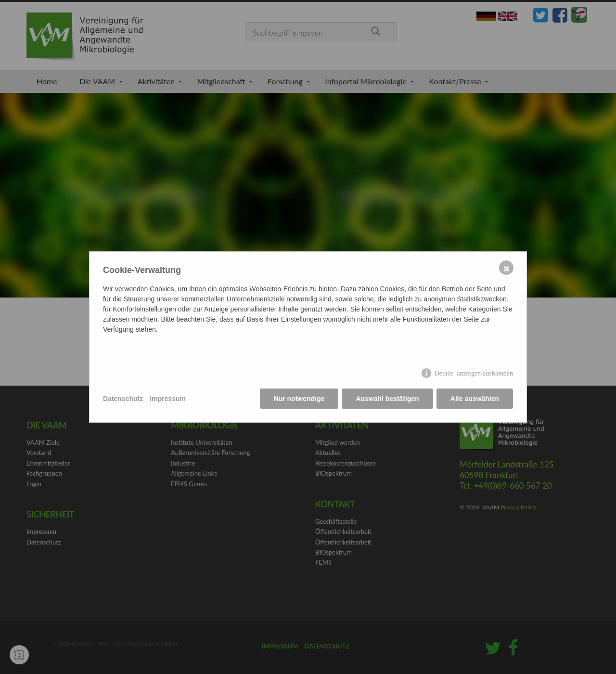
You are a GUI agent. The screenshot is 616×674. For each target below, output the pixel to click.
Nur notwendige (299, 399)
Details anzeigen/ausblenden (474, 373)
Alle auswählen (475, 399)
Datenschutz (123, 399)
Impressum (168, 399)
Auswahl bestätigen (387, 399)
